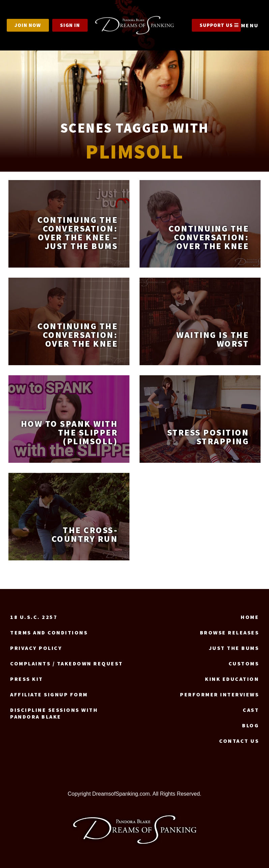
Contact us (239, 741)
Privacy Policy (36, 648)
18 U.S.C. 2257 (34, 617)
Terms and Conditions (49, 632)
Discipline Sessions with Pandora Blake (54, 713)
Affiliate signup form (49, 694)
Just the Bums (234, 648)
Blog (250, 725)
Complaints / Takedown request (67, 663)
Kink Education (232, 679)
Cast (251, 710)
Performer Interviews (219, 694)
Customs (244, 663)
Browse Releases (230, 632)
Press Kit (27, 679)
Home (250, 617)
